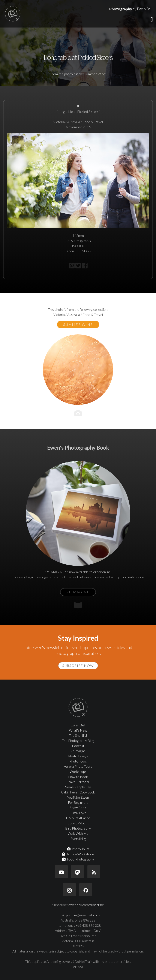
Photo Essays (78, 756)
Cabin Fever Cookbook (78, 792)
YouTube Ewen (78, 797)
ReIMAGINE (78, 592)
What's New (78, 730)
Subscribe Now (78, 666)
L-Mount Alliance (78, 818)
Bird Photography (78, 828)
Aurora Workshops (78, 854)
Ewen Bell (78, 725)
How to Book (78, 777)
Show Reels (78, 808)
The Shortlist (78, 735)
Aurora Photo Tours (78, 766)
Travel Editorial (78, 782)
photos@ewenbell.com (83, 915)
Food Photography (78, 859)
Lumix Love (78, 813)
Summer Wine (78, 324)
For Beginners (78, 802)
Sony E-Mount (78, 823)
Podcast (78, 746)
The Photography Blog (78, 740)
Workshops (78, 771)
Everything (78, 838)
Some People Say (78, 787)
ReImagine (78, 751)
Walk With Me (78, 833)
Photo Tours (78, 761)
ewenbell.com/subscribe (86, 905)
